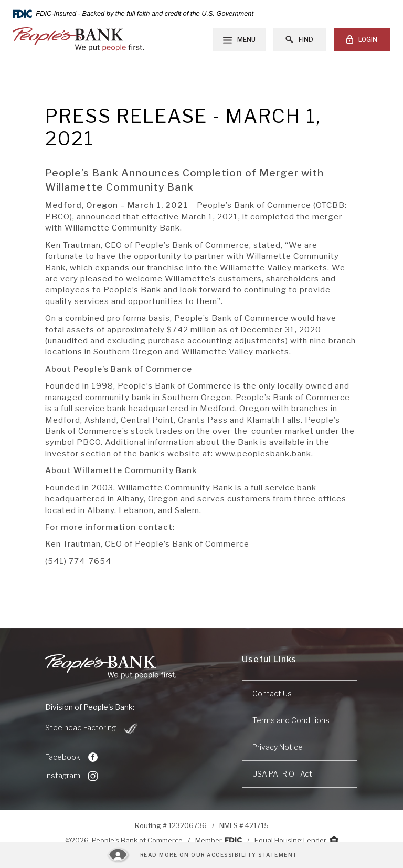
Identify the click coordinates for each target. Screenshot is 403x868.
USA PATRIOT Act (282, 774)
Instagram (71, 776)
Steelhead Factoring (92, 728)
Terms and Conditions (291, 720)
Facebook (71, 757)
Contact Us (272, 693)
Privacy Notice (278, 747)
